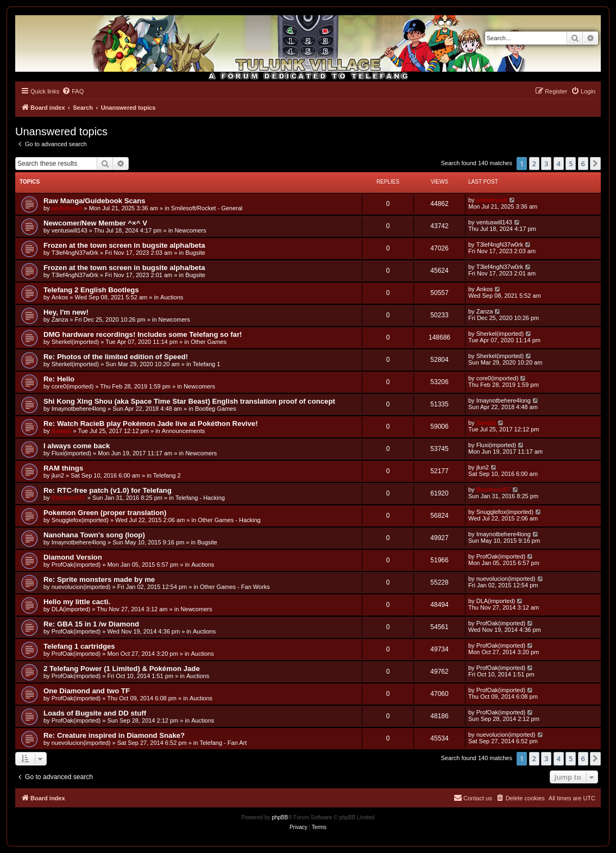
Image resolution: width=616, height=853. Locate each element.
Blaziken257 (69, 498)
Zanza (60, 319)
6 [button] (583, 164)
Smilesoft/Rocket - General (207, 208)
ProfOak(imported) (76, 565)
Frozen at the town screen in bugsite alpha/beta (124, 245)
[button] (595, 164)
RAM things (63, 468)
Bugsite (195, 253)
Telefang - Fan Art (223, 743)
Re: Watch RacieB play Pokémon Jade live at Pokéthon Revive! (151, 424)
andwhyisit (67, 208)
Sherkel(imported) (75, 342)
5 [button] (571, 164)
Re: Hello (59, 379)
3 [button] (546, 164)
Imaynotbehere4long (79, 409)
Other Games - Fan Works (235, 587)
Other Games (209, 342)
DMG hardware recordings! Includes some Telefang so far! (143, 334)
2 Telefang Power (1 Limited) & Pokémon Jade (122, 669)
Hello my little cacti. (77, 602)
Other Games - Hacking (229, 520)
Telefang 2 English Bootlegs (91, 290)
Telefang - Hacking (200, 498)
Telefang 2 (167, 475)
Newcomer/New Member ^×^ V (95, 223)
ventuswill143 (70, 230)
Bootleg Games (216, 409)
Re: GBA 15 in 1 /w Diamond (91, 624)
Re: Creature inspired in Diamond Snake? (114, 735)
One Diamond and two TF (87, 691)
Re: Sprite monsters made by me (99, 579)
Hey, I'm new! (66, 312)
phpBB (280, 817)
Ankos (60, 297)
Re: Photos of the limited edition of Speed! (116, 357)
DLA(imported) (71, 609)
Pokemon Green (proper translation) (105, 513)
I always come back (77, 446)
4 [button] (559, 164)
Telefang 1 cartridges (79, 646)
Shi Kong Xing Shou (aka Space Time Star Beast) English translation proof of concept (189, 401)
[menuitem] (73, 91)
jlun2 (58, 475)
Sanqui (62, 431)
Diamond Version (73, 557)
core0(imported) (73, 386)
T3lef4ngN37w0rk (75, 253)
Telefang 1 (207, 364)
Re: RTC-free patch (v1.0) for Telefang (108, 490)
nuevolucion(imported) (81, 587)
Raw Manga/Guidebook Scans (95, 201)
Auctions (172, 297)
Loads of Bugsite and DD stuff (95, 713)
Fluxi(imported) (71, 453)
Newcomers (190, 230)
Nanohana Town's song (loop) (94, 535)
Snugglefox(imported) (80, 520)
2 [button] (534, 164)
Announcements (184, 431)
